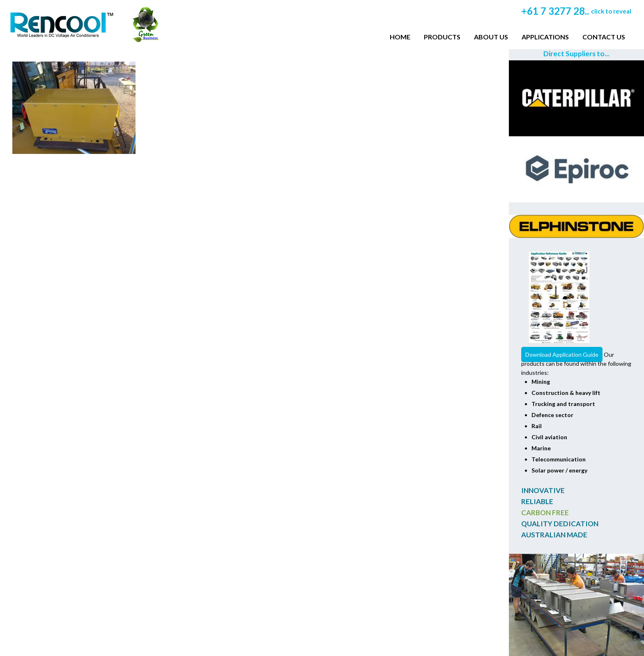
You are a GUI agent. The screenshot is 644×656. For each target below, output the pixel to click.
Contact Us (604, 37)
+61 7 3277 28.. (576, 11)
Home (400, 37)
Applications (545, 37)
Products (442, 37)
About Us (491, 37)
